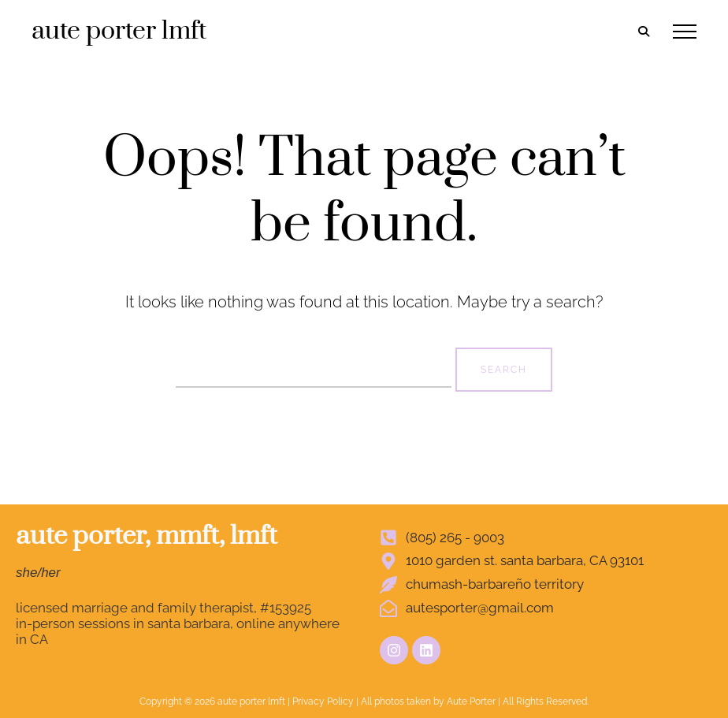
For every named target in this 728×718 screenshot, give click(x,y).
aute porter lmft (119, 31)
